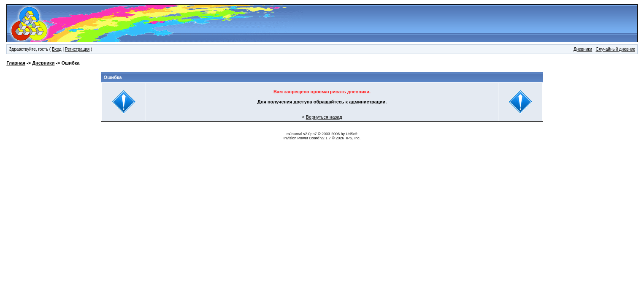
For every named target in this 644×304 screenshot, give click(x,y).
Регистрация (77, 49)
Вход (57, 49)
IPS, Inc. (353, 138)
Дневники (583, 49)
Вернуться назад (324, 117)
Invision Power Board (302, 138)
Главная (16, 63)
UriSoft (352, 134)
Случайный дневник (616, 49)
